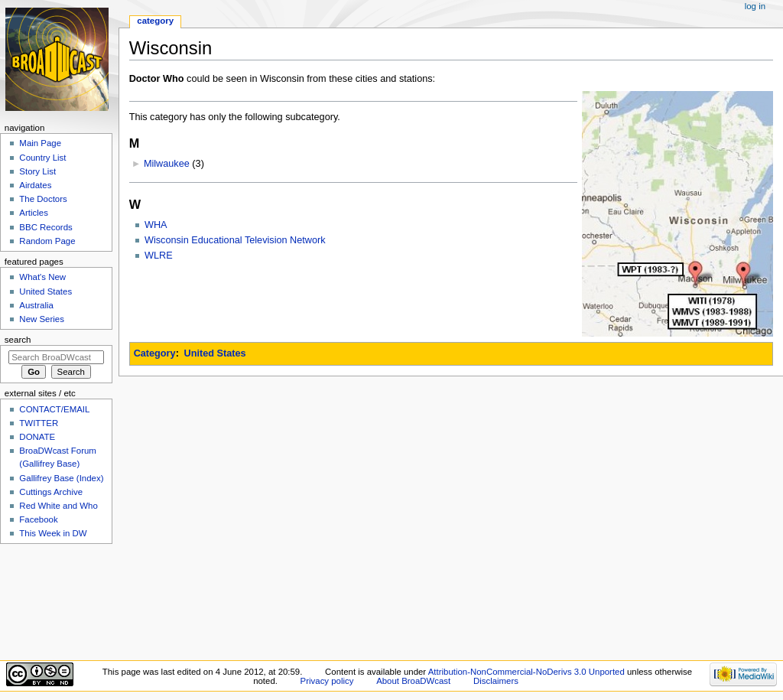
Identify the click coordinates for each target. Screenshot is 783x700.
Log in (755, 6)
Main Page (40, 143)
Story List (37, 171)
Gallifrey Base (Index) (61, 478)
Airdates (35, 185)
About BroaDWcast (413, 681)
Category (155, 353)
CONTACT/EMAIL (54, 409)
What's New (42, 277)
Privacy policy (327, 681)
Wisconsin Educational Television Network (235, 240)
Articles (34, 213)
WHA (156, 225)
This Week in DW (53, 533)
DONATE (37, 437)
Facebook (38, 519)
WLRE (159, 256)
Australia (36, 305)
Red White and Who (58, 506)
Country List (42, 158)
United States (215, 353)
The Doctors (43, 199)
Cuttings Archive (51, 492)
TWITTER (39, 423)
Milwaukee (167, 164)
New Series (42, 319)
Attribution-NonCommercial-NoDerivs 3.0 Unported (526, 672)
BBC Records (45, 227)
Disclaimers (496, 681)
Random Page (47, 241)
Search (18, 340)
